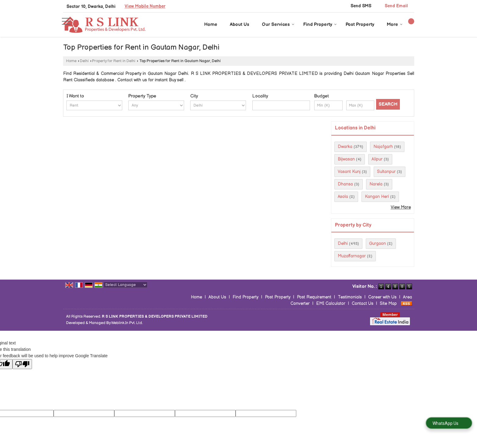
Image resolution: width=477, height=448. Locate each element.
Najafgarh (383, 147)
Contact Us (363, 303)
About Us (240, 25)
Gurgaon (377, 243)
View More (401, 207)
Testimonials (350, 297)
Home (211, 25)
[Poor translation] (22, 364)
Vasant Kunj (349, 172)
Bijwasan (346, 159)
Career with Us (382, 297)
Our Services (278, 25)
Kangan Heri (377, 197)
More (395, 25)
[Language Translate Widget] (126, 285)
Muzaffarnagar (352, 256)
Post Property (360, 25)
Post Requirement (314, 297)
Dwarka (345, 147)
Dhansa (345, 184)
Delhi (84, 61)
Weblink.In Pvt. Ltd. (127, 323)
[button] (145, 6)
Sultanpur (386, 172)
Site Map (388, 303)
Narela (376, 184)
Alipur (377, 159)
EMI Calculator (331, 303)
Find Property (320, 25)
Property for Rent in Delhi (114, 61)
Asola (343, 197)
